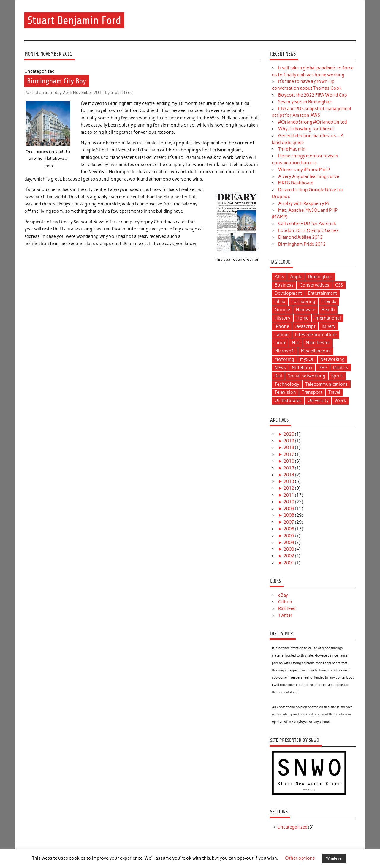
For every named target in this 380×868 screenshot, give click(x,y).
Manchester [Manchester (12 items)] (318, 343)
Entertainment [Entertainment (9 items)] (322, 293)
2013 (289, 481)
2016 (289, 461)
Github (285, 602)
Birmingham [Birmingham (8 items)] (320, 277)
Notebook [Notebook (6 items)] (302, 368)
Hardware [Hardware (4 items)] (306, 310)
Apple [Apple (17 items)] (296, 277)
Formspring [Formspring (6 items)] (303, 301)
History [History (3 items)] (282, 318)
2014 (289, 475)
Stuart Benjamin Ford (74, 20)
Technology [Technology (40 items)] (287, 384)
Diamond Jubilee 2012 (300, 237)
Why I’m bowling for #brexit (306, 129)
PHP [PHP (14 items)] (323, 368)
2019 (289, 441)
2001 (289, 563)
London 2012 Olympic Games (308, 230)
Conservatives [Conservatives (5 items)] (314, 285)
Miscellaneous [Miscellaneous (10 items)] (316, 351)
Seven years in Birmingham (305, 102)
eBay (283, 595)
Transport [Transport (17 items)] (312, 392)
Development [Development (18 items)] (288, 293)
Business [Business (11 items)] (284, 285)
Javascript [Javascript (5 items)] (305, 326)
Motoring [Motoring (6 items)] (284, 359)
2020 (289, 434)
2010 (289, 502)
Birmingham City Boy (57, 81)
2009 (289, 509)
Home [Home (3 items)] (302, 318)
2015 (289, 468)
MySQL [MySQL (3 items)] (307, 359)
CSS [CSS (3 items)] (339, 285)
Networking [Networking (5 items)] (332, 359)
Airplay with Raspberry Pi (304, 203)
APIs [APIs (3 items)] (279, 277)
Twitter (285, 615)
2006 (289, 529)
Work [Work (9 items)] (340, 401)
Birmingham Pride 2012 (302, 244)
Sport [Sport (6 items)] (337, 376)
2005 (289, 536)
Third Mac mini (292, 149)
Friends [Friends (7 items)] (329, 301)
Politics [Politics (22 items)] (341, 368)
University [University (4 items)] (318, 401)
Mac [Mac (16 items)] (296, 343)
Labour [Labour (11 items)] (282, 335)
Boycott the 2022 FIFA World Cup (313, 95)
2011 (289, 495)
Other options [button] (300, 858)
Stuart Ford (122, 92)
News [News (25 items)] (280, 368)
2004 (289, 543)
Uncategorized (292, 827)
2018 (289, 448)
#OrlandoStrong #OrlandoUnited (312, 122)
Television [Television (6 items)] (285, 392)
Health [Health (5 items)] (328, 310)
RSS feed (287, 608)
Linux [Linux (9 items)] (280, 343)
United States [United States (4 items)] (288, 401)
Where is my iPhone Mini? (304, 170)
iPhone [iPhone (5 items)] (282, 326)
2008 (289, 515)
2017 (289, 454)
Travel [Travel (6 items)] (334, 392)
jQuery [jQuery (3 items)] (328, 326)
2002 (289, 556)
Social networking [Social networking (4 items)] (307, 376)
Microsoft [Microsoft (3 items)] (285, 351)
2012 (289, 488)
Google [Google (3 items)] (282, 310)
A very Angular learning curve (309, 176)
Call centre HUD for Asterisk (307, 224)
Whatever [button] (334, 858)
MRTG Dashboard (296, 183)
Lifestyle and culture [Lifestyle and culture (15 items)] (316, 335)
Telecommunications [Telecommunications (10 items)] (327, 384)
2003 (289, 549)
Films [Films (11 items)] (280, 301)
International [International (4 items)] (328, 318)
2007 (289, 522)
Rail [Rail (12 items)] (278, 376)
